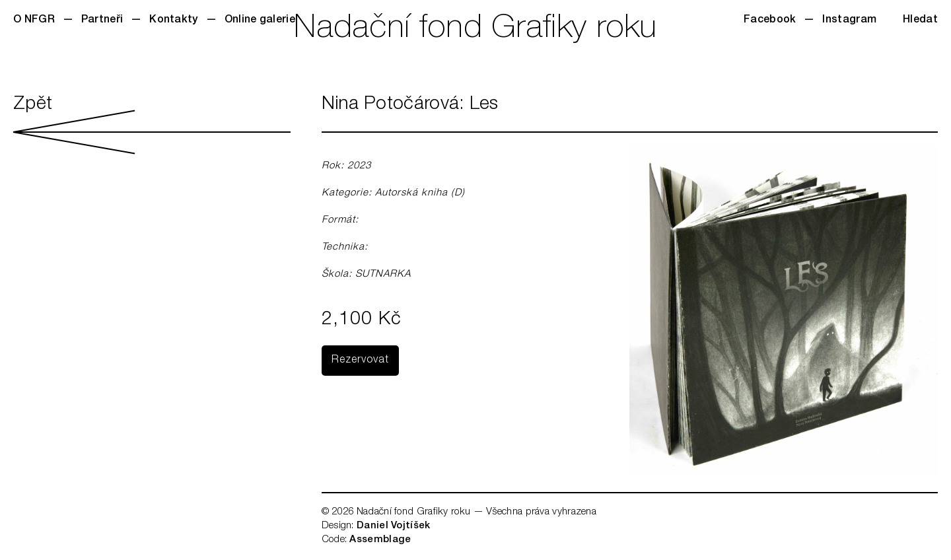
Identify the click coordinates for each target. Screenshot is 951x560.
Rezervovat (360, 361)
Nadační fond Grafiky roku (475, 30)
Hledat (920, 20)
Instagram (849, 20)
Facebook (770, 20)
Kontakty (173, 20)
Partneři (102, 20)
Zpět (152, 125)
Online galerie (260, 20)
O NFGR (34, 20)
